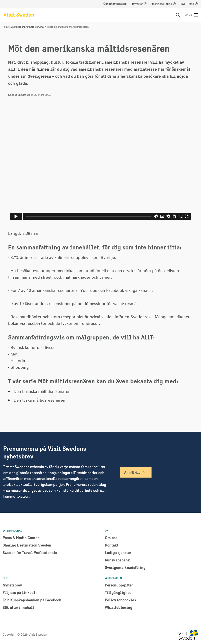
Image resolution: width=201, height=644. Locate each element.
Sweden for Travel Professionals (30, 553)
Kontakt (112, 545)
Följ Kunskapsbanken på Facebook (32, 600)
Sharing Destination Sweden (27, 545)
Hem (5, 27)
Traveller (137, 4)
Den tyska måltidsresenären (39, 400)
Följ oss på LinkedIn (20, 593)
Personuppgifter (119, 585)
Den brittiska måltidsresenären (42, 392)
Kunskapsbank (17, 27)
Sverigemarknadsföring (125, 567)
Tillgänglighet (118, 593)
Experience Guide (161, 4)
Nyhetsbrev (12, 585)
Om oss (111, 538)
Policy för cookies (120, 600)
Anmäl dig (132, 472)
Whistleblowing (119, 607)
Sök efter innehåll (18, 607)
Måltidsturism (35, 27)
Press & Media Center (21, 538)
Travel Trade (187, 4)
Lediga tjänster (118, 553)
